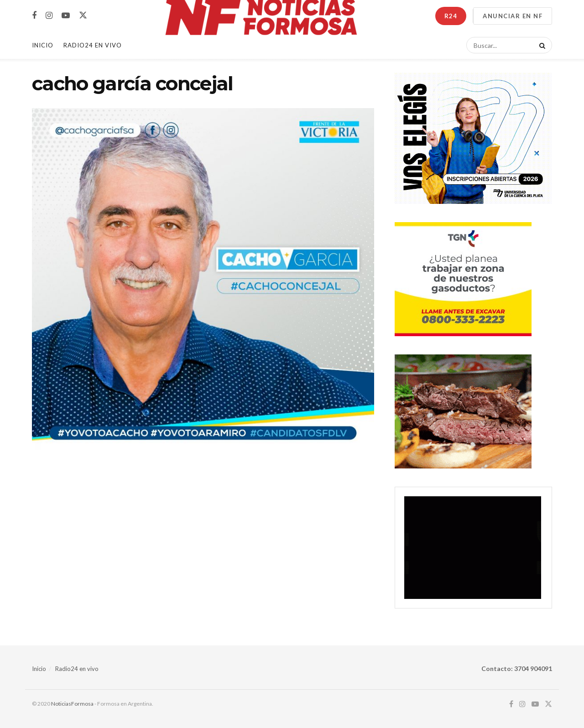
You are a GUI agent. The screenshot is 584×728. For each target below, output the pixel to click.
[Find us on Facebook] (34, 16)
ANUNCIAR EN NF (513, 16)
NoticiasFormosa (72, 704)
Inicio (43, 45)
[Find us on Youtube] (66, 16)
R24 (451, 16)
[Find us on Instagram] (49, 16)
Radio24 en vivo (77, 669)
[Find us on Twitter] (83, 16)
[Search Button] (541, 45)
